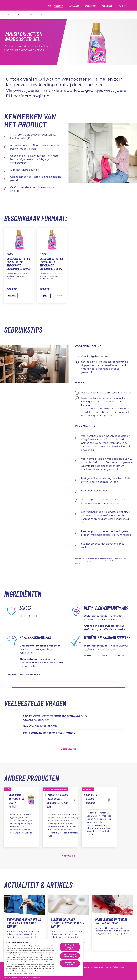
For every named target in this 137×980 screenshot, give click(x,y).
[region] (43, 958)
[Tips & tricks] (107, 6)
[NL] (122, 6)
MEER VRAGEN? (69, 749)
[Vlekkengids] (74, 6)
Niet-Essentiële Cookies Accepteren (70, 947)
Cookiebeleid (10, 971)
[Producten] (58, 6)
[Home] (50, 6)
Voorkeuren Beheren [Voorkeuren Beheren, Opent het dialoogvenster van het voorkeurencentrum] (70, 963)
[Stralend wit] (90, 6)
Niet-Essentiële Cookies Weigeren (70, 956)
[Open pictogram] (131, 6)
